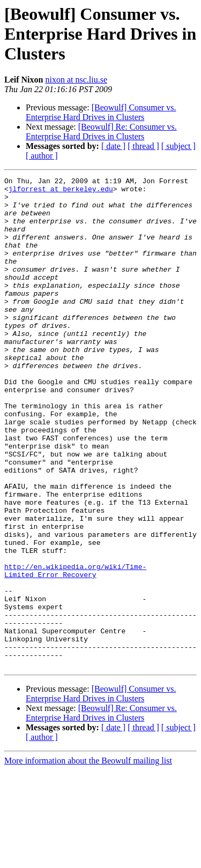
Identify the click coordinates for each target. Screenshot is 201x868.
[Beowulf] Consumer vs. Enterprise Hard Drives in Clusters (101, 112)
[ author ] (42, 156)
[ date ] (113, 146)
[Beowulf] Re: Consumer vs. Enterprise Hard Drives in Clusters (101, 132)
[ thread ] (143, 146)
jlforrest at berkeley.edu (61, 192)
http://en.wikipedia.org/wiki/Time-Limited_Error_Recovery (75, 650)
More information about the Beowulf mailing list (88, 859)
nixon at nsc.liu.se (76, 80)
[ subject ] (178, 146)
